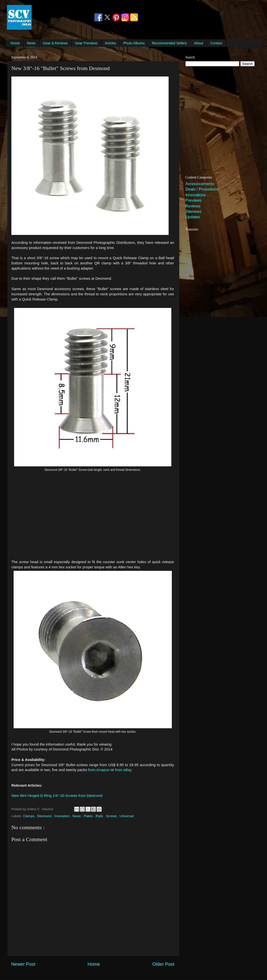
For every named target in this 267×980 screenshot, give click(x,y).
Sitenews (193, 212)
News (31, 43)
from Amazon (99, 770)
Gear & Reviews (55, 43)
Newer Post (23, 964)
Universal (127, 816)
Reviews (193, 206)
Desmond (45, 816)
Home (15, 43)
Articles (111, 43)
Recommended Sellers (169, 43)
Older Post (163, 964)
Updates (193, 217)
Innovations (196, 195)
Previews (193, 200)
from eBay (123, 770)
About (199, 43)
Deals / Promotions (202, 189)
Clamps (29, 816)
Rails (100, 816)
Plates (89, 816)
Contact (216, 43)
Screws (112, 816)
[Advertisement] (63, 17)
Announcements (200, 184)
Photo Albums (134, 43)
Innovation (62, 816)
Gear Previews (86, 43)
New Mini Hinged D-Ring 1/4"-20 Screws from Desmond (57, 796)
